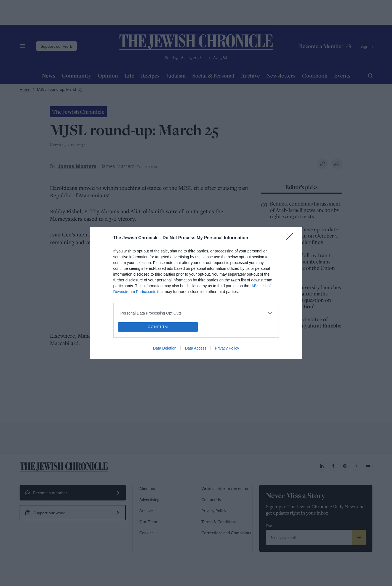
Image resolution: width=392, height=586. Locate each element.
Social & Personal (213, 75)
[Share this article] (337, 164)
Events (342, 75)
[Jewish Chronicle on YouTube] (368, 466)
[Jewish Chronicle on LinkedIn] (322, 466)
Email (270, 526)
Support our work (56, 46)
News (49, 75)
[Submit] (359, 537)
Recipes (150, 75)
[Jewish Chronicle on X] (356, 466)
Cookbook (315, 75)
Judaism (176, 75)
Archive (250, 75)
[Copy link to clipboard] (322, 164)
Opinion (108, 75)
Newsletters (281, 75)
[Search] (370, 76)
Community (76, 75)
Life (130, 75)
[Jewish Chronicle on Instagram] (345, 466)
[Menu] (23, 46)
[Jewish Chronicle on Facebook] (333, 466)
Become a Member (325, 46)
